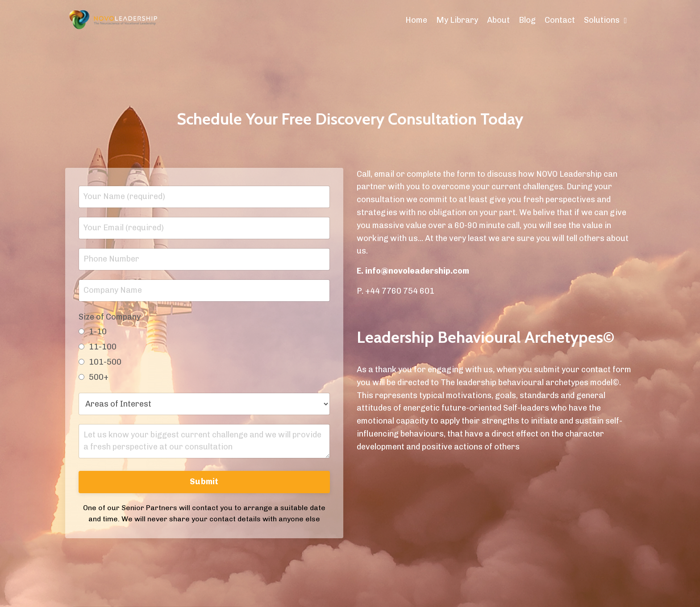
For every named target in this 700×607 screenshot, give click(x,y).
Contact (560, 20)
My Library (457, 20)
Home (416, 20)
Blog (527, 20)
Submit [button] (204, 482)
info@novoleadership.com (417, 271)
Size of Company (110, 317)
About (498, 20)
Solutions (605, 20)
